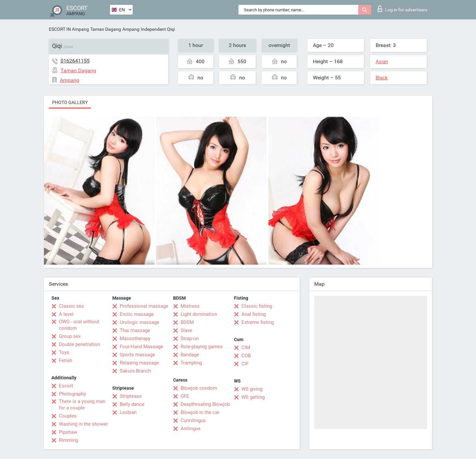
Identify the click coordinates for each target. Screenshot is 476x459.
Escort (66, 386)
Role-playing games (202, 347)
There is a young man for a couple (82, 405)
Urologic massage (139, 322)
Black (382, 78)
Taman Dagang (106, 29)
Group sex (70, 336)
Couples (68, 416)
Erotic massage (137, 314)
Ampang (131, 29)
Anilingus (191, 429)
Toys (64, 352)
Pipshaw (68, 432)
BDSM (187, 322)
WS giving (252, 389)
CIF (245, 364)
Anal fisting (254, 314)
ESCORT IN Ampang (69, 29)
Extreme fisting (258, 322)
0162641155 (75, 61)
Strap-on (190, 339)
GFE (185, 396)
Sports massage (137, 355)
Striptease (131, 396)
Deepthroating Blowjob (205, 404)
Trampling (191, 363)
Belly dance (132, 404)
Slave (186, 330)
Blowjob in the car (200, 412)
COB (246, 356)
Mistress (190, 306)
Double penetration (79, 344)
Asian (382, 62)
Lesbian (128, 412)
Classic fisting (257, 306)
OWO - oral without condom (79, 325)
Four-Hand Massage (141, 347)
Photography (72, 394)
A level (66, 314)
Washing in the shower (83, 424)
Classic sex (71, 306)
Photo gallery (70, 102)
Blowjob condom (199, 388)
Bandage (190, 355)
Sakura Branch (135, 371)
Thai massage (135, 330)
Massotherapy (135, 339)
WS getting (253, 397)
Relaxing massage (139, 363)
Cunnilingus (193, 420)
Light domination (199, 314)
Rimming (68, 440)
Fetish (66, 361)
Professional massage (144, 306)
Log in (403, 9)
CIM (246, 348)
